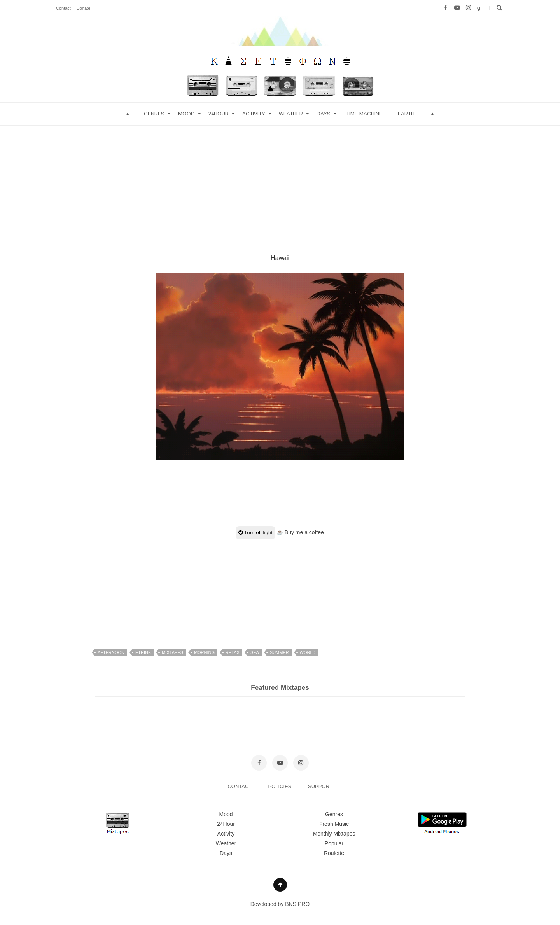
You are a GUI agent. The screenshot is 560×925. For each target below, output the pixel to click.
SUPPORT (320, 786)
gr (480, 8)
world (308, 652)
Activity (254, 114)
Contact (63, 8)
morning (204, 652)
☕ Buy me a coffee (300, 532)
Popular (334, 843)
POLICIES (281, 786)
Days (324, 114)
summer (279, 652)
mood (186, 114)
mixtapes (172, 652)
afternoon (111, 652)
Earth (406, 114)
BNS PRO (297, 904)
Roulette (334, 853)
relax (233, 652)
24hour (219, 114)
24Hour (226, 824)
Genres (154, 114)
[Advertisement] (280, 180)
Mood (226, 814)
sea (255, 652)
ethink (143, 652)
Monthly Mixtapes (334, 834)
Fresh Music (334, 824)
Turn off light (255, 532)
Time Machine (364, 114)
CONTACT (240, 786)
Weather (291, 114)
